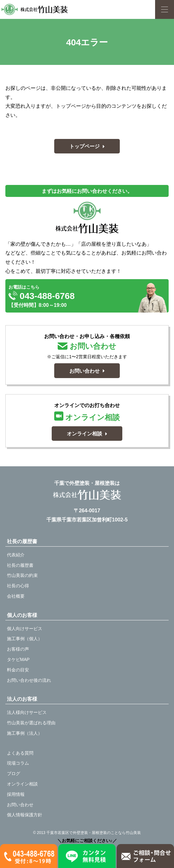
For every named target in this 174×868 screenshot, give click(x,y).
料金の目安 (18, 670)
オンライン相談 (22, 784)
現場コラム (18, 763)
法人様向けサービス (27, 712)
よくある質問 (20, 753)
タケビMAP (18, 659)
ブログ (14, 773)
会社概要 (16, 596)
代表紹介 (16, 555)
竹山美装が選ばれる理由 (31, 723)
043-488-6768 (42, 296)
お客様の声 (18, 649)
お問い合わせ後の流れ (29, 680)
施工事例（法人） (25, 733)
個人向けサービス (25, 629)
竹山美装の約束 (22, 575)
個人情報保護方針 (25, 815)
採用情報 (16, 794)
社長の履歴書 (20, 565)
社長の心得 (18, 586)
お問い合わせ (20, 805)
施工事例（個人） (25, 639)
